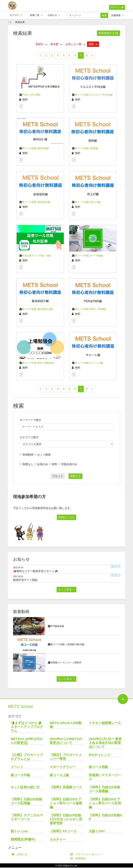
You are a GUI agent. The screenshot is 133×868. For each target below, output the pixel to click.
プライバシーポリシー (87, 855)
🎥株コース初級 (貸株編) (85, 149)
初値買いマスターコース (105, 778)
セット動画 (44, 455)
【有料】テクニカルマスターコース (27, 818)
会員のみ (43, 465)
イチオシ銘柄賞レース (105, 723)
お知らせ (54, 15)
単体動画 (28, 455)
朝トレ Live (19, 832)
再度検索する (108, 34)
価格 (93, 45)
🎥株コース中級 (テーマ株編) (87, 256)
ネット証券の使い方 (25, 788)
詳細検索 (117, 15)
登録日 (41, 45)
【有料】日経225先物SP (105, 818)
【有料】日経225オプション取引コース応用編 (105, 804)
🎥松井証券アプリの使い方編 (35, 256)
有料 (54, 465)
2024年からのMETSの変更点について (66, 741)
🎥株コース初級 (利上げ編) (86, 202)
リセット (58, 477)
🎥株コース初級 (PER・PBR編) (89, 310)
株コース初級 (98, 767)
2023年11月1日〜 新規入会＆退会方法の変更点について (105, 743)
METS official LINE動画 (66, 725)
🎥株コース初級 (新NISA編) (34, 149)
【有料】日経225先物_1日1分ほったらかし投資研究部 (66, 820)
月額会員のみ (69, 465)
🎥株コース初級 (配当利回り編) (36, 310)
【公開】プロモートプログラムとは (27, 757)
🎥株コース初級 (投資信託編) (35, 202)
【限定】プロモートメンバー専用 (66, 757)
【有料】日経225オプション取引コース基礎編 (66, 804)
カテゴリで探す (29, 438)
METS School (20, 707)
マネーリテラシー (63, 767)
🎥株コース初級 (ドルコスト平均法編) (92, 95)
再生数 (56, 45)
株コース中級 (20, 776)
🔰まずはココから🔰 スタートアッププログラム (27, 727)
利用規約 (79, 859)
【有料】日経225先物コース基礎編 (104, 790)
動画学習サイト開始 (25, 580)
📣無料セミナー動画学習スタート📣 (35, 572)
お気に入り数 (75, 45)
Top (10, 23)
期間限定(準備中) (23, 840)
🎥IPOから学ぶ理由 (30, 95)
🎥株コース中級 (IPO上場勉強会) (37, 363)
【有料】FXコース (63, 832)
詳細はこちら (66, 518)
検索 (104, 15)
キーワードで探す (31, 420)
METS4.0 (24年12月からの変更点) (27, 741)
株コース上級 (59, 776)
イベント (17, 767)
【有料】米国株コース (66, 788)
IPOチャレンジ (100, 755)
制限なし (28, 465)
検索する (75, 477)
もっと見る (66, 590)
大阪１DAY (97, 832)
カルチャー (58, 840)
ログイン (117, 7)
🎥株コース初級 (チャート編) (87, 363)
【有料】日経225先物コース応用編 (26, 802)
